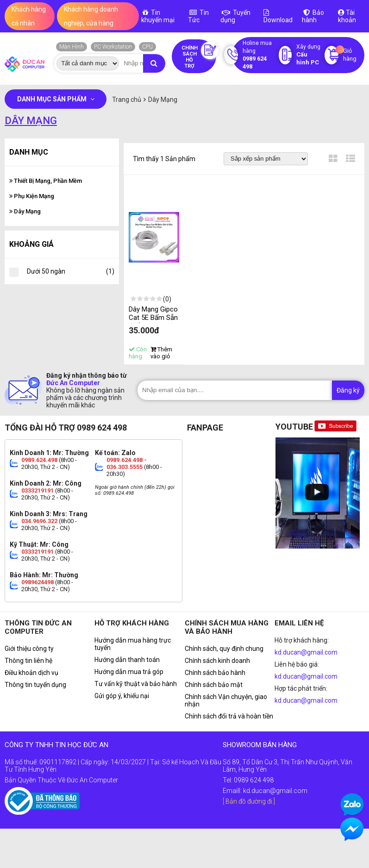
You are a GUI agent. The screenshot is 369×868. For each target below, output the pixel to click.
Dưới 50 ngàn (71, 271)
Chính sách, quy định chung (224, 649)
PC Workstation (113, 47)
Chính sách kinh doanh (217, 661)
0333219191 (38, 490)
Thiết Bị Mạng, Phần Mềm (46, 181)
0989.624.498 (39, 460)
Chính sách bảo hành (215, 673)
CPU (147, 47)
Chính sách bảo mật (214, 685)
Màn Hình (72, 47)
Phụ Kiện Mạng (32, 196)
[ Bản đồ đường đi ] (249, 801)
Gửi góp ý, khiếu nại (122, 696)
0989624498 (38, 582)
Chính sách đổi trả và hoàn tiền (229, 716)
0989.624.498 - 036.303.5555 (127, 463)
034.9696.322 (39, 521)
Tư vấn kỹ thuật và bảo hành (136, 684)
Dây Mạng (25, 211)
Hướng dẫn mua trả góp (129, 672)
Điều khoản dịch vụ (31, 673)
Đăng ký (348, 390)
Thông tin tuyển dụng (35, 685)
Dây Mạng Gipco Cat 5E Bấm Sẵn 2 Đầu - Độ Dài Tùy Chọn (153, 322)
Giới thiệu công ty (29, 649)
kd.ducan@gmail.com (306, 652)
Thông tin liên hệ (28, 661)
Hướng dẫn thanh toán (127, 660)
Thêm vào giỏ (161, 353)
